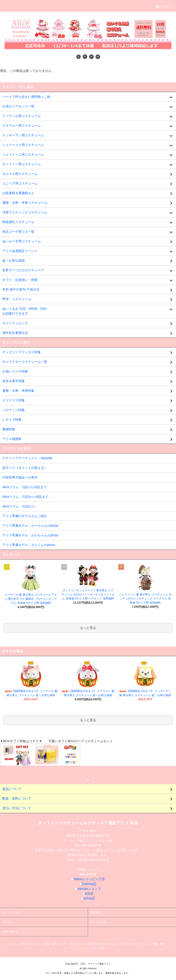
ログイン (7, 922)
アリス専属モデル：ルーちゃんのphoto (30, 526)
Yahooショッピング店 (89, 879)
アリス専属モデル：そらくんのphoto (29, 545)
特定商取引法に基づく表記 (100, 944)
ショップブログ (80, 948)
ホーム (14, 944)
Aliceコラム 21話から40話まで (25, 497)
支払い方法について (31, 944)
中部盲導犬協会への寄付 (20, 477)
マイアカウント (11, 913)
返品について (76, 944)
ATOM (101, 948)
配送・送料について (55, 944)
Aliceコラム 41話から (19, 506)
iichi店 (89, 893)
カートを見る (98, 922)
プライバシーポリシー (129, 944)
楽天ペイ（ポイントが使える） (25, 468)
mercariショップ (89, 889)
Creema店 (89, 884)
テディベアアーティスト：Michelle (27, 458)
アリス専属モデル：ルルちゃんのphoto (30, 535)
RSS (94, 948)
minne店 (89, 898)
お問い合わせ (10, 932)
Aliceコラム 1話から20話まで (25, 487)
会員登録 (95, 913)
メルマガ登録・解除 (154, 944)
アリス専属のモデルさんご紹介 (25, 516)
